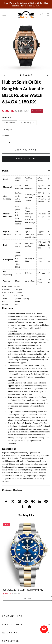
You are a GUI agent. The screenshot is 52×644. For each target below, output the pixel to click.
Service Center (13, 624)
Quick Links (11, 633)
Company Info (12, 616)
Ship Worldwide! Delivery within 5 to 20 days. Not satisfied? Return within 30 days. (26, 4)
